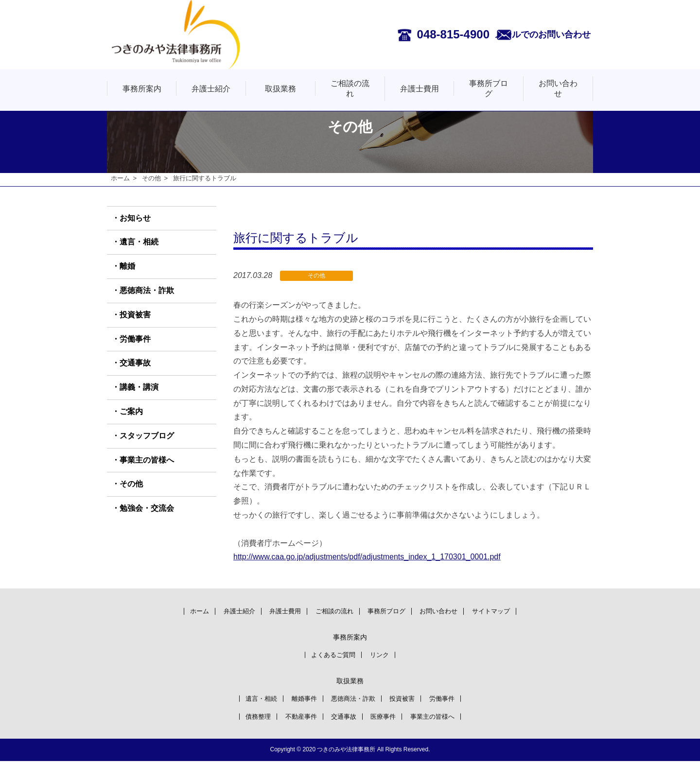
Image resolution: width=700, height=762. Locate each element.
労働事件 (135, 339)
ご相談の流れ (350, 88)
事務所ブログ (489, 88)
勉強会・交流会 (147, 509)
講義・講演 (139, 388)
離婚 (127, 267)
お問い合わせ (558, 88)
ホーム (120, 178)
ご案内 (131, 412)
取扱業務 (280, 89)
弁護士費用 (420, 89)
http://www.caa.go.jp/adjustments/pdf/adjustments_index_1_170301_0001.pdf (367, 557)
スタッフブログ (147, 436)
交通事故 (135, 363)
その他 (151, 178)
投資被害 (135, 315)
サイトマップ (506, 611)
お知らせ (135, 218)
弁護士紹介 (211, 89)
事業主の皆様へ (147, 460)
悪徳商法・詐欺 (147, 291)
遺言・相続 (139, 242)
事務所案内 (142, 89)
